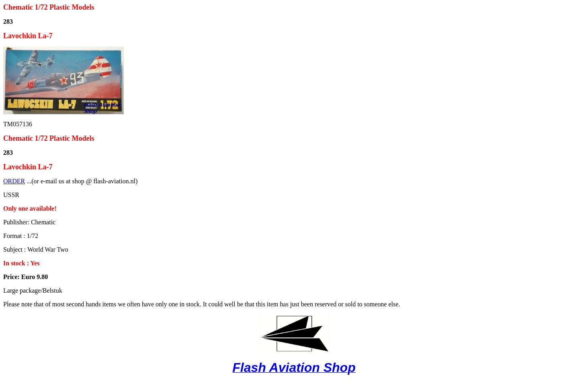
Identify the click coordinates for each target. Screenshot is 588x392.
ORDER (14, 181)
